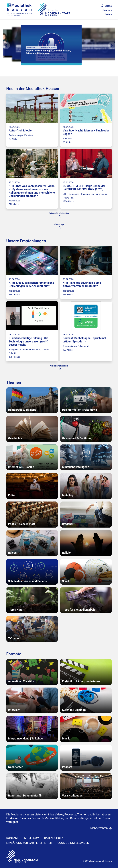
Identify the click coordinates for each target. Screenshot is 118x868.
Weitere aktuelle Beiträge (59, 213)
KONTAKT (12, 838)
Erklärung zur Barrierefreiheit (29, 843)
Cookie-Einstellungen (73, 843)
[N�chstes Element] (112, 45)
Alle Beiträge (59, 224)
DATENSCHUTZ (54, 838)
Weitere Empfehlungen (59, 366)
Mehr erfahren (99, 828)
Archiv (108, 15)
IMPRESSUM (31, 838)
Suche (106, 6)
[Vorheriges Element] (6, 45)
